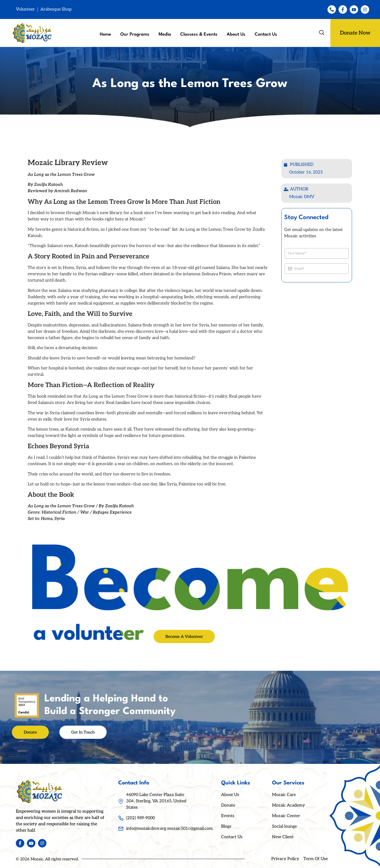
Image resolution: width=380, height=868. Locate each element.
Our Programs (135, 34)
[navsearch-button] (322, 33)
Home (105, 34)
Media (165, 34)
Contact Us (266, 34)
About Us (236, 34)
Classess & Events (199, 34)
